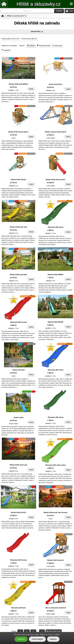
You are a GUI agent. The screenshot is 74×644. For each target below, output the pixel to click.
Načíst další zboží (54, 631)
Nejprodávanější (43, 46)
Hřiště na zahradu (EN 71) (17, 16)
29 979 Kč (50, 87)
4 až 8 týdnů (50, 138)
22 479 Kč (13, 278)
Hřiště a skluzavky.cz (39, 4)
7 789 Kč (51, 278)
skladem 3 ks (50, 90)
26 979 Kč (13, 87)
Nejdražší (6, 50)
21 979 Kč (13, 183)
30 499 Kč (50, 183)
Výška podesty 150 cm (10, 39)
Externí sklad (13, 424)
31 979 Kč (13, 135)
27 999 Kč (50, 563)
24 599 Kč (50, 135)
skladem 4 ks (13, 233)
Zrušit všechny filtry (29, 39)
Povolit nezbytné (37, 639)
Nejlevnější (57, 46)
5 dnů (13, 138)
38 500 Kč (50, 611)
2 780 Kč (51, 420)
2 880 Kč (51, 230)
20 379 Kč (13, 230)
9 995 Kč (51, 325)
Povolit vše (21, 639)
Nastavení (53, 639)
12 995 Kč (13, 516)
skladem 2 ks (13, 519)
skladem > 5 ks (13, 90)
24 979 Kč (13, 468)
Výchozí (31, 46)
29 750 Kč (13, 421)
